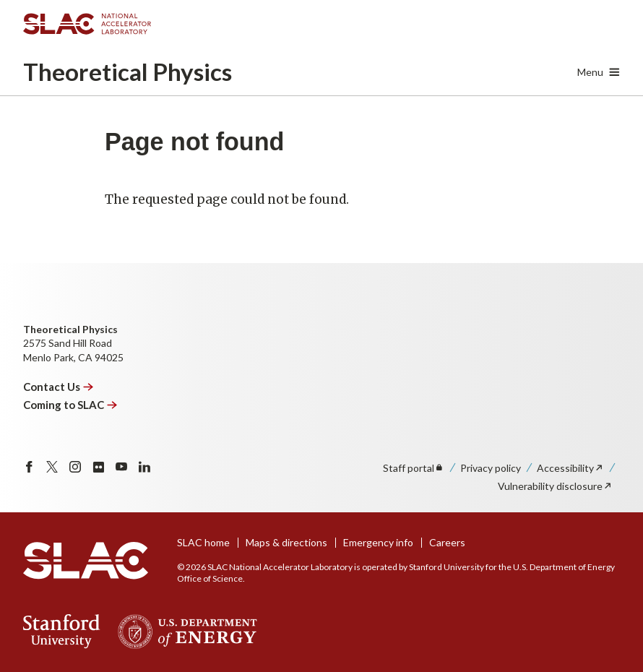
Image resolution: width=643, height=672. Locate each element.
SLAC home (203, 542)
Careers (447, 542)
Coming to (70, 405)
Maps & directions (286, 542)
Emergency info (378, 542)
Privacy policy (491, 468)
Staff (414, 468)
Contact (59, 387)
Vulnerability (555, 486)
